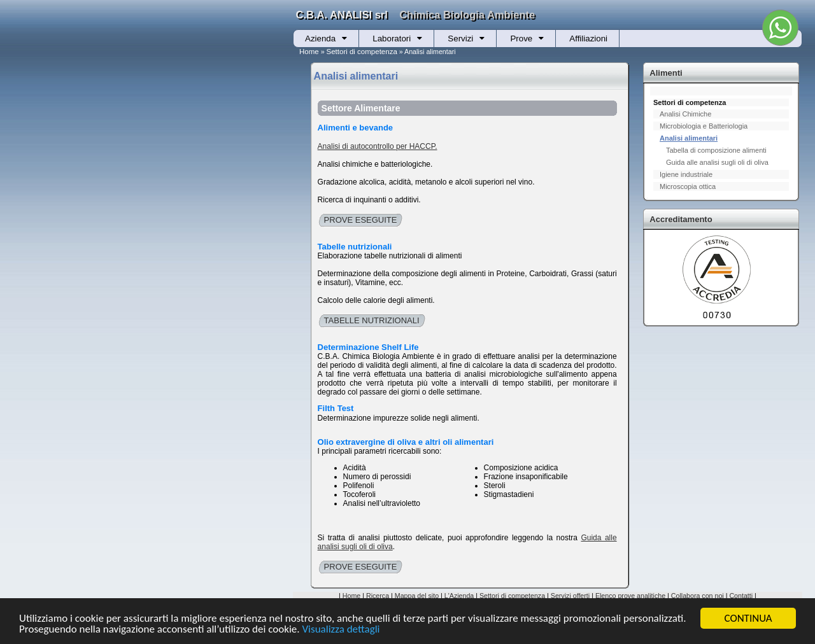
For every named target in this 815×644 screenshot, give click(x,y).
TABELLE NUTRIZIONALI (372, 320)
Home (309, 52)
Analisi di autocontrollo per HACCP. (378, 146)
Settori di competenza (362, 52)
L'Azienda (459, 596)
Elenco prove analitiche (630, 596)
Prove (521, 38)
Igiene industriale (686, 174)
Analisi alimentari (689, 138)
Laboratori (392, 38)
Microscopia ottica (688, 186)
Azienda (320, 38)
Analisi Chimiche (685, 114)
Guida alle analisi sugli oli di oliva (717, 162)
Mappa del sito (417, 596)
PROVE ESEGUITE (361, 220)
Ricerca (378, 596)
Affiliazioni (588, 38)
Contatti (741, 596)
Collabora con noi (698, 596)
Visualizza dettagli (341, 630)
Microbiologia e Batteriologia (704, 126)
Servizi (460, 38)
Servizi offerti (570, 596)
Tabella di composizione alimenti (716, 150)
